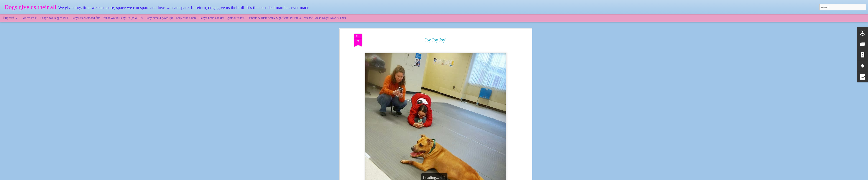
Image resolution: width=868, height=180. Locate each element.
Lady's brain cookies (212, 18)
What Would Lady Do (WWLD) (123, 18)
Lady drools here (186, 18)
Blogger (454, 178)
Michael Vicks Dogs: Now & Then (325, 18)
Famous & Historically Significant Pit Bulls (274, 18)
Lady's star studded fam (86, 18)
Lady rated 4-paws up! (159, 18)
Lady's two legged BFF (54, 18)
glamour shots (236, 18)
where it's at (30, 18)
